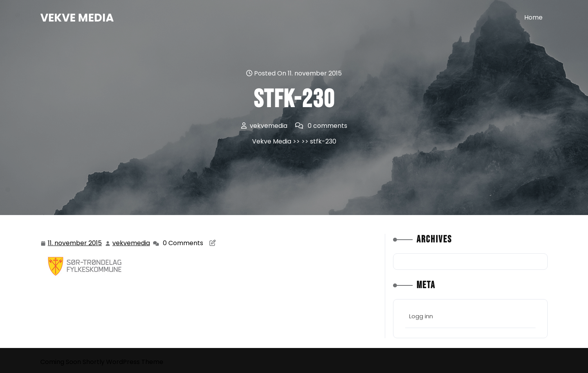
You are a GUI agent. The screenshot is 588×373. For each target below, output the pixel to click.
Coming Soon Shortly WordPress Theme (102, 362)
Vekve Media (77, 18)
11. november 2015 (75, 243)
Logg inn (421, 316)
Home (533, 17)
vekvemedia (132, 243)
